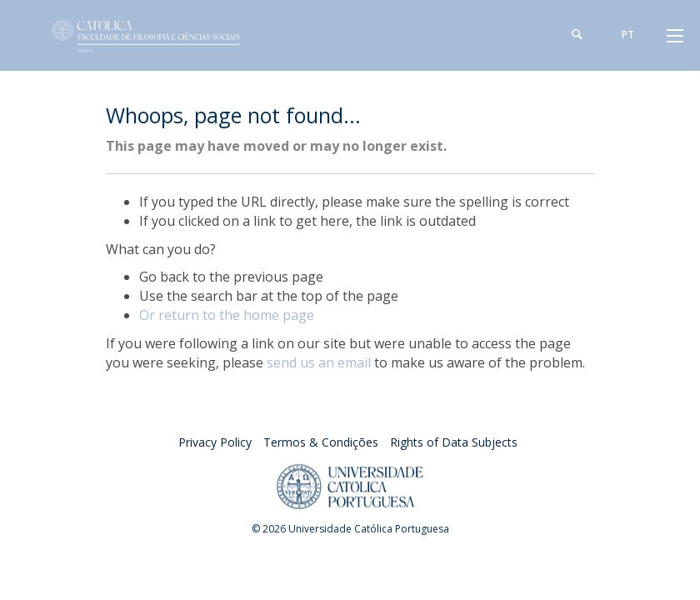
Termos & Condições (321, 442)
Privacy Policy (215, 442)
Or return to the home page (227, 315)
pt (628, 35)
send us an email (319, 362)
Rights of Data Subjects (454, 442)
